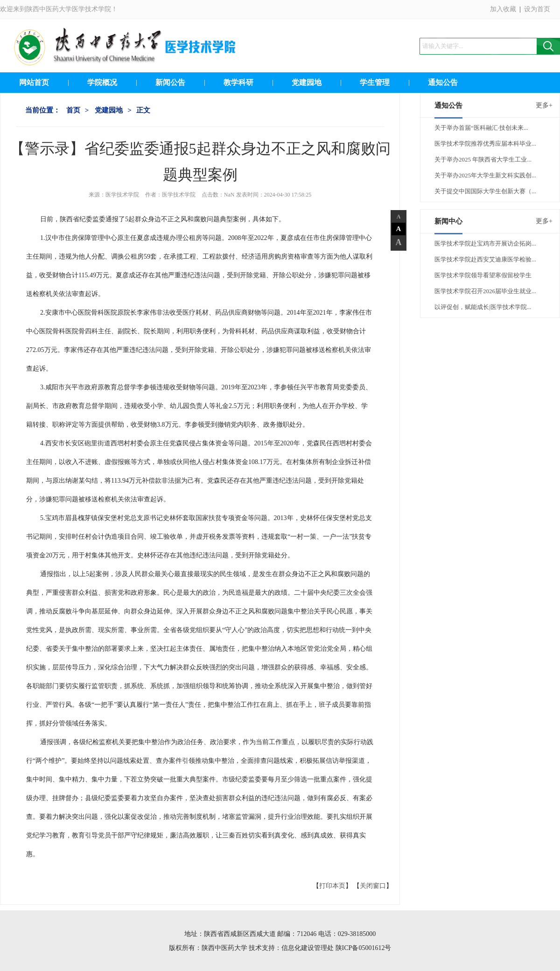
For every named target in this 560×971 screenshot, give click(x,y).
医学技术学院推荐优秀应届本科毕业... (485, 144)
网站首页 (34, 82)
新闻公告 (170, 82)
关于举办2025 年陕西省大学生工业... (483, 159)
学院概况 (102, 82)
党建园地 (307, 82)
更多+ (544, 105)
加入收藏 (503, 9)
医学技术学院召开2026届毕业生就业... (485, 291)
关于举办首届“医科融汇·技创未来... (481, 128)
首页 (73, 110)
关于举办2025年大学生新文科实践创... (485, 175)
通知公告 (443, 82)
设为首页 (537, 9)
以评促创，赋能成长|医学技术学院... (483, 307)
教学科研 (238, 82)
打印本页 (332, 886)
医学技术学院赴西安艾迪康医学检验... (485, 259)
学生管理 (375, 82)
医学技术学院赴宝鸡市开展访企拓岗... (485, 243)
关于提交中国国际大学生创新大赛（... (485, 191)
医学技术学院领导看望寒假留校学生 (483, 275)
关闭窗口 (373, 886)
